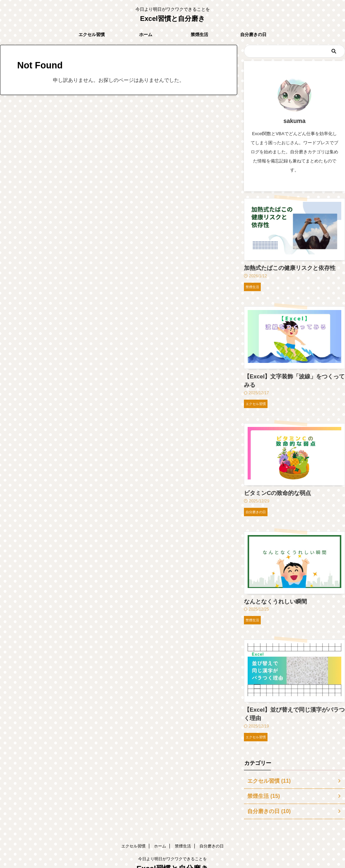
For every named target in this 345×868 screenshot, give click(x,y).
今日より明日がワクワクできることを (172, 837)
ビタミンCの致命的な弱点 (272, 482)
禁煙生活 (199, 35)
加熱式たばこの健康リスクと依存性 (282, 268)
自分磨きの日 (253, 35)
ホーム (146, 35)
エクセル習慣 (92, 35)
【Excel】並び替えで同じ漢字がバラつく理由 (293, 696)
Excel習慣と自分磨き (172, 19)
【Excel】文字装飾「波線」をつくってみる (290, 375)
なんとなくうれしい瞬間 (270, 589)
